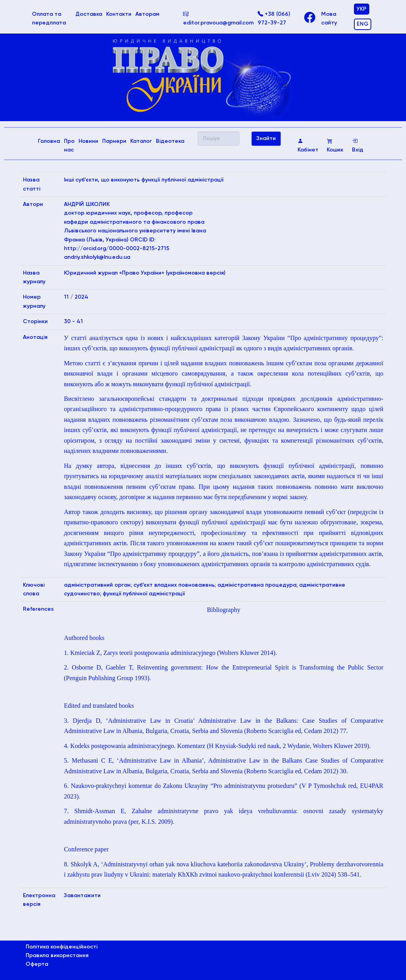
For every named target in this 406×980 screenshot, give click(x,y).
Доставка (89, 14)
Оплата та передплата (53, 19)
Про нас (69, 146)
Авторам (147, 14)
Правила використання (57, 956)
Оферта (37, 964)
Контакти (119, 14)
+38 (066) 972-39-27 (274, 19)
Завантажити (82, 896)
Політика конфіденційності (62, 947)
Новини (88, 141)
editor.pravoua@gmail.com (218, 19)
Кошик (335, 146)
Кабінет (308, 146)
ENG (363, 24)
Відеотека (170, 141)
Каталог (141, 141)
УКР (362, 9)
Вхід (358, 146)
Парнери (114, 141)
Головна (50, 140)
